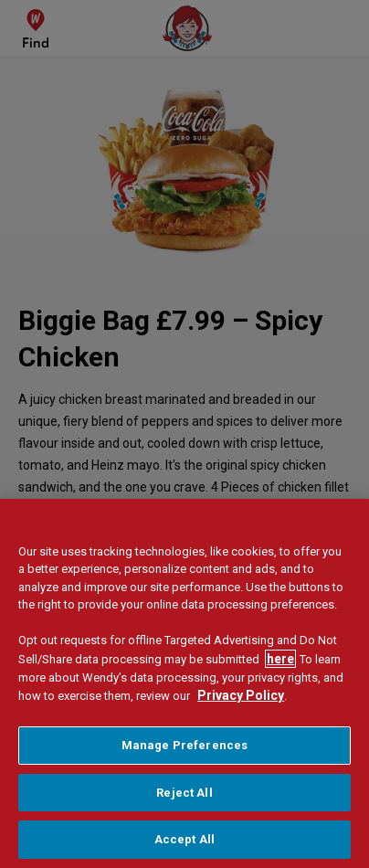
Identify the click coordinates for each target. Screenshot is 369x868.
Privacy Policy (241, 697)
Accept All (184, 841)
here (280, 660)
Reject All (184, 794)
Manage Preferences (184, 747)
